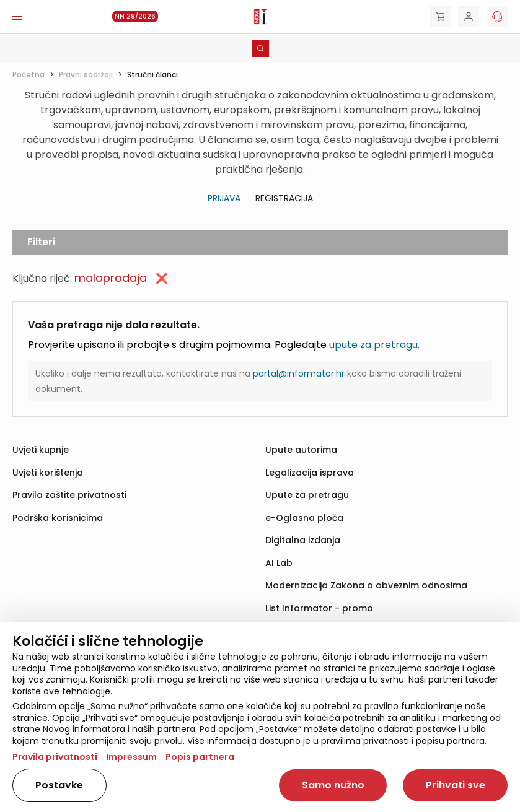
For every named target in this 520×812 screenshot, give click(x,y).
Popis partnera (200, 757)
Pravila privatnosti (55, 757)
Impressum (131, 757)
